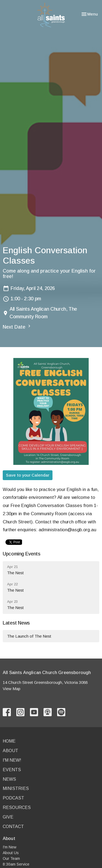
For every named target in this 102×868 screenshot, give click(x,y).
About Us (11, 853)
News (9, 779)
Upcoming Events (22, 554)
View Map (12, 689)
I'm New (10, 847)
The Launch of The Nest (29, 636)
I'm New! (12, 760)
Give (8, 817)
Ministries (16, 788)
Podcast (13, 798)
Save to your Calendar (28, 475)
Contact (13, 827)
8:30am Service (16, 864)
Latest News (16, 623)
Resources (17, 807)
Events (12, 770)
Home (9, 741)
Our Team (11, 858)
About (10, 751)
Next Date (17, 327)
